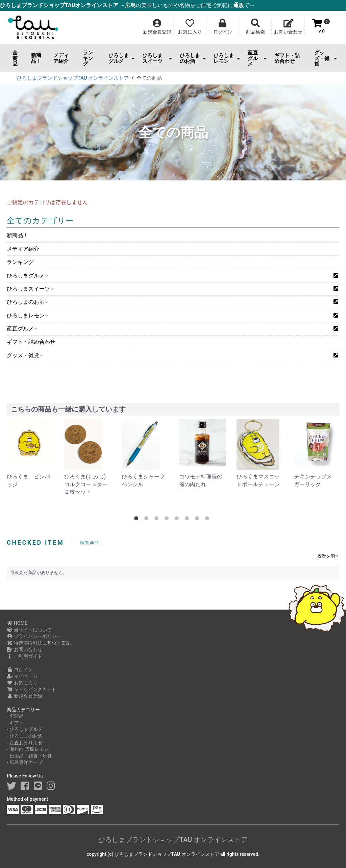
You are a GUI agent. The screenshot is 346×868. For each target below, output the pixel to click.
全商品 (15, 58)
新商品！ (36, 58)
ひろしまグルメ (121, 58)
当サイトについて (29, 630)
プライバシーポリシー (34, 636)
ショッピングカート (32, 689)
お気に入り (22, 683)
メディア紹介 (61, 58)
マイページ (22, 676)
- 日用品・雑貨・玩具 (29, 756)
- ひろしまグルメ (25, 729)
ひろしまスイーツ (157, 58)
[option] (30, 454)
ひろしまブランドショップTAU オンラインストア (173, 840)
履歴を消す (328, 556)
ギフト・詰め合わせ (287, 58)
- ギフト (15, 723)
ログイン (20, 670)
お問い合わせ (24, 649)
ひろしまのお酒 (193, 58)
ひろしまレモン (227, 58)
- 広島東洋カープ (25, 762)
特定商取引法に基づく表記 (39, 643)
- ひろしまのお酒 (25, 736)
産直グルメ (257, 58)
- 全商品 (15, 716)
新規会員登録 (24, 696)
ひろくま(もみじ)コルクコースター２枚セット (86, 484)
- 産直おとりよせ (25, 743)
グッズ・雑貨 (326, 58)
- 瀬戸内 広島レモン (28, 749)
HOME (17, 623)
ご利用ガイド (24, 656)
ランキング (88, 58)
